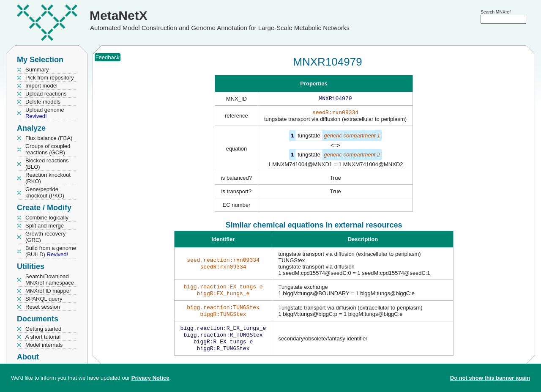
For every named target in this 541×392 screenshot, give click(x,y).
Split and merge (45, 226)
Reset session (43, 307)
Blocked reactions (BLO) (47, 164)
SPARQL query (44, 299)
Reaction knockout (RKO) (48, 178)
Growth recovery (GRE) (45, 237)
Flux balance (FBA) (49, 138)
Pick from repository (50, 78)
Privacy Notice (150, 378)
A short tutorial (43, 337)
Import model (41, 86)
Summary (37, 70)
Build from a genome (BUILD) (51, 251)
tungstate (309, 137)
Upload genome (45, 113)
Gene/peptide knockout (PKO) (45, 192)
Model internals (44, 345)
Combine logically (47, 218)
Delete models (43, 102)
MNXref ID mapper (48, 291)
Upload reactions (46, 94)
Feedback (108, 57)
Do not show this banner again (490, 378)
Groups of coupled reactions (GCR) (48, 149)
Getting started (43, 329)
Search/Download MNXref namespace (50, 280)
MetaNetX (119, 15)
